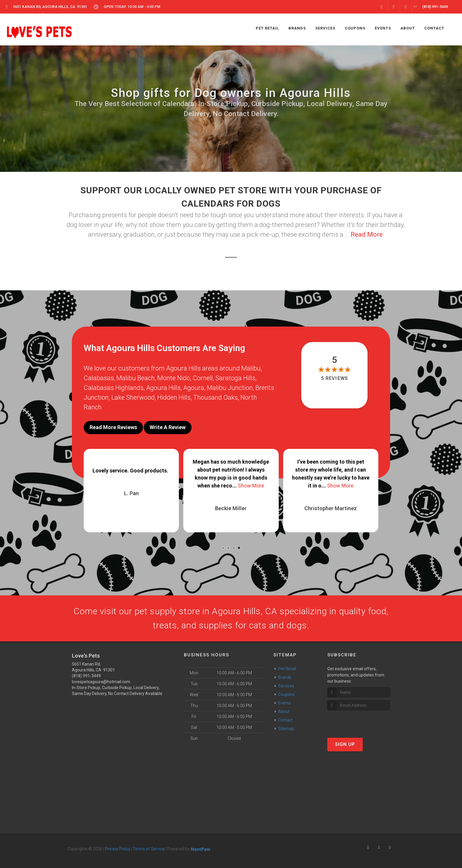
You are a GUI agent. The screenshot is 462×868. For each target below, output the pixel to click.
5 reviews (335, 378)
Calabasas (99, 378)
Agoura (194, 388)
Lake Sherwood (133, 397)
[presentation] (359, 721)
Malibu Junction (230, 388)
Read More (367, 234)
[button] (223, 548)
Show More (251, 486)
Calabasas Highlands (114, 388)
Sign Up (345, 744)
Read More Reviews (113, 427)
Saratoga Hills (235, 378)
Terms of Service (149, 849)
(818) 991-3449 (86, 676)
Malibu (251, 368)
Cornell (203, 378)
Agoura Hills (163, 388)
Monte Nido (174, 378)
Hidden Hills (174, 397)
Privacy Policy (118, 849)
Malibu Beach (136, 378)
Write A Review (168, 427)
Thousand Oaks (216, 397)
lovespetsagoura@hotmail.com (101, 682)
